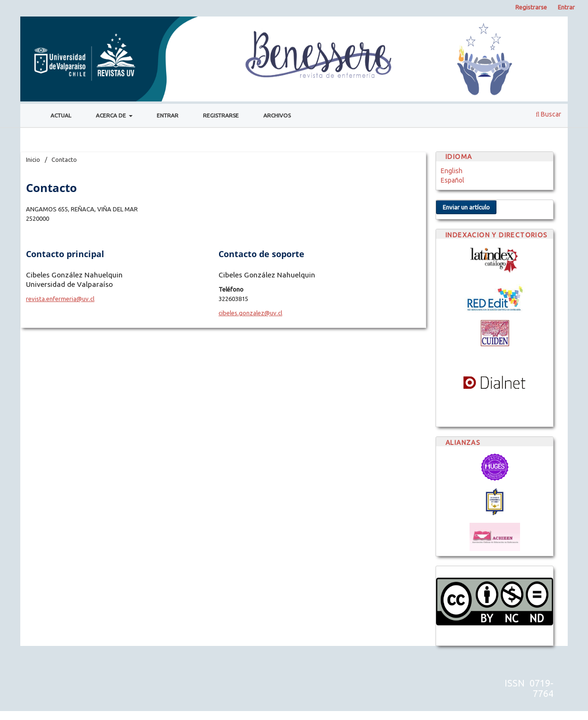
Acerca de (112, 115)
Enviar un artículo (466, 207)
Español (453, 180)
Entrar (168, 115)
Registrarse (221, 115)
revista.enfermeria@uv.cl (60, 299)
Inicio (33, 159)
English (452, 171)
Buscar (548, 114)
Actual (61, 115)
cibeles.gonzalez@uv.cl (250, 313)
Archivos (277, 115)
